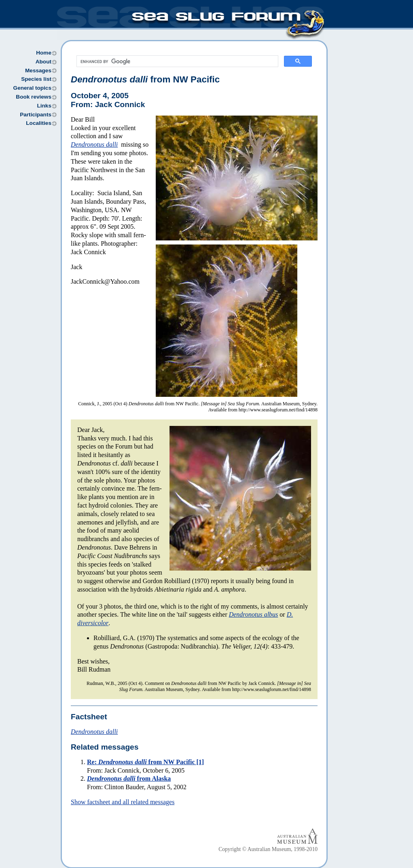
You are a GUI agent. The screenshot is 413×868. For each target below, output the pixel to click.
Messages (38, 71)
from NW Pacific (145, 79)
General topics (32, 88)
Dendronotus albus (254, 614)
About (43, 62)
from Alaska (129, 778)
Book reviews (34, 97)
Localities (39, 123)
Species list (36, 79)
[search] (177, 61)
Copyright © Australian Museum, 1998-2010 (268, 849)
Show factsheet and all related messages (123, 802)
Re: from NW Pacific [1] (145, 762)
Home (44, 53)
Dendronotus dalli (94, 144)
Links (44, 106)
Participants (36, 115)
